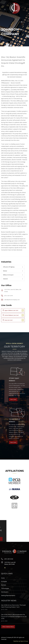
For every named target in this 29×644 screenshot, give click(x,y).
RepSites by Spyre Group (21, 641)
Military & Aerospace (8, 275)
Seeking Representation (8, 595)
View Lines (13, 399)
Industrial (5, 279)
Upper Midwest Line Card (10, 310)
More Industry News (8, 627)
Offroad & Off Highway (9, 267)
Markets (4, 585)
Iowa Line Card (8, 320)
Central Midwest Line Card (11, 315)
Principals (4, 582)
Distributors (5, 592)
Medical (5, 271)
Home (3, 39)
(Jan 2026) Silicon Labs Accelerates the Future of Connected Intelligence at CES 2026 (14, 617)
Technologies (5, 588)
